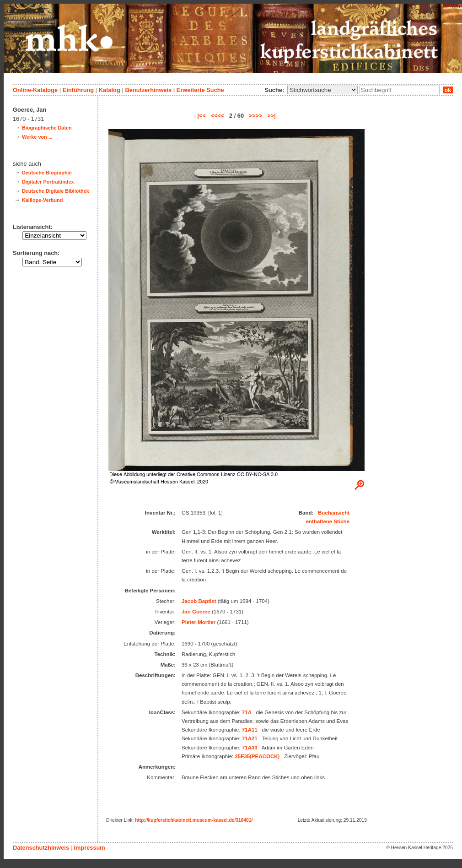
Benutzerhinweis (148, 90)
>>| (271, 116)
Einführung (78, 90)
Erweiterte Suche (200, 90)
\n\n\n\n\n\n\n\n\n (322, 90)
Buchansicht (334, 513)
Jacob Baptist (199, 601)
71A (247, 712)
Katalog (110, 90)
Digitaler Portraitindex (48, 182)
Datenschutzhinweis (41, 848)
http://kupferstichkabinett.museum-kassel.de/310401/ (194, 820)
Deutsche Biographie (47, 173)
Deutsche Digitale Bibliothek (56, 191)
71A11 (250, 730)
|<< (201, 116)
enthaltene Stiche (328, 521)
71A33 (250, 748)
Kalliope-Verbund (42, 200)
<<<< (217, 116)
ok (448, 90)
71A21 (250, 738)
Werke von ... (37, 137)
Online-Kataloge (35, 90)
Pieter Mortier (199, 622)
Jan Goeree (196, 612)
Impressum (89, 848)
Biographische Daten (47, 128)
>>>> (256, 116)
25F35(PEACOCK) (257, 756)
